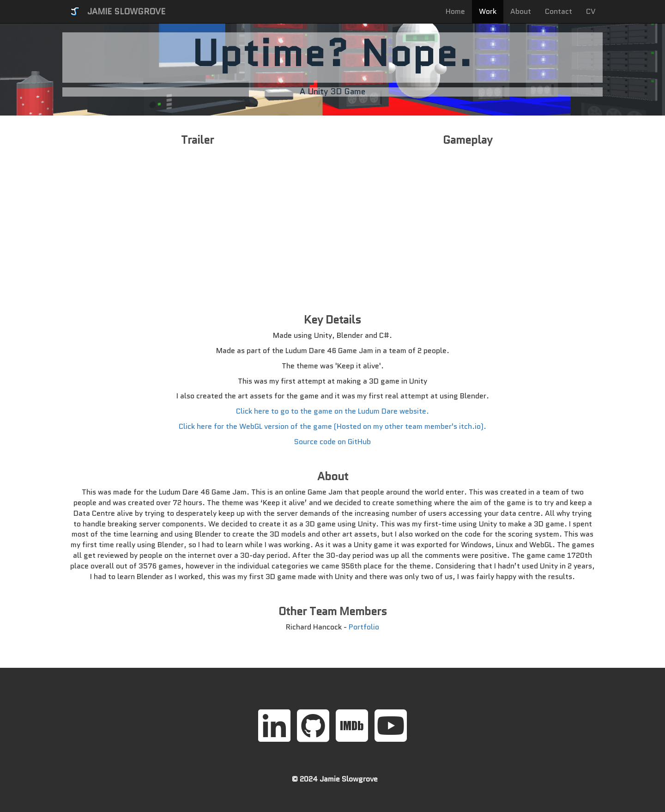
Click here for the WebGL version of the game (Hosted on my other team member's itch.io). (332, 426)
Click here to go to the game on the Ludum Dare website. (332, 411)
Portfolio (364, 627)
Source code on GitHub (332, 442)
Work (488, 11)
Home (455, 11)
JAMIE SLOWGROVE (126, 12)
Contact (559, 11)
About (521, 11)
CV (591, 11)
